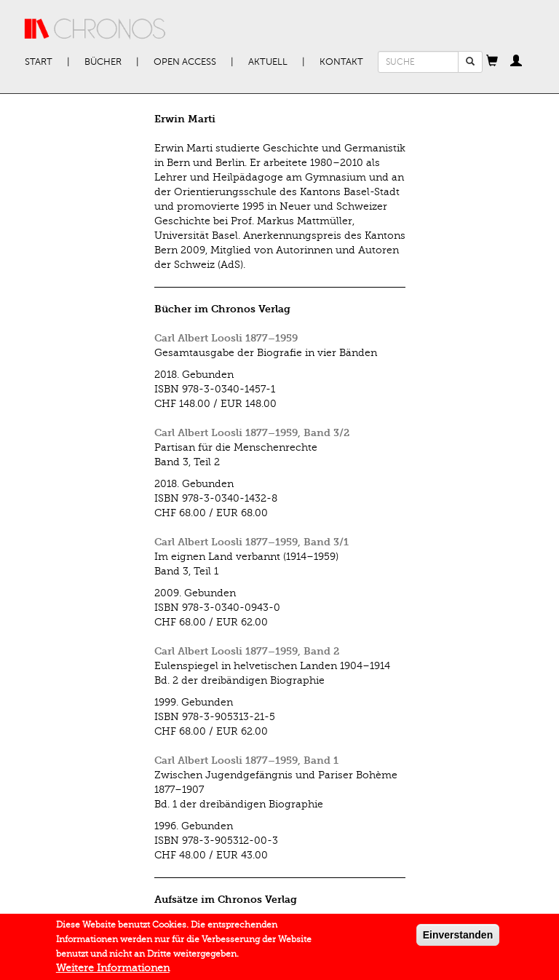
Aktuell (268, 62)
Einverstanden (458, 939)
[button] (492, 62)
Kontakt (341, 62)
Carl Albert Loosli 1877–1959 (226, 338)
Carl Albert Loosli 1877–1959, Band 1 (246, 760)
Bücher (103, 62)
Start (39, 62)
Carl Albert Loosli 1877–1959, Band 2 (247, 651)
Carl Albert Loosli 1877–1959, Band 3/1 (251, 542)
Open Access (185, 62)
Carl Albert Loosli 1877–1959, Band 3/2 (252, 433)
